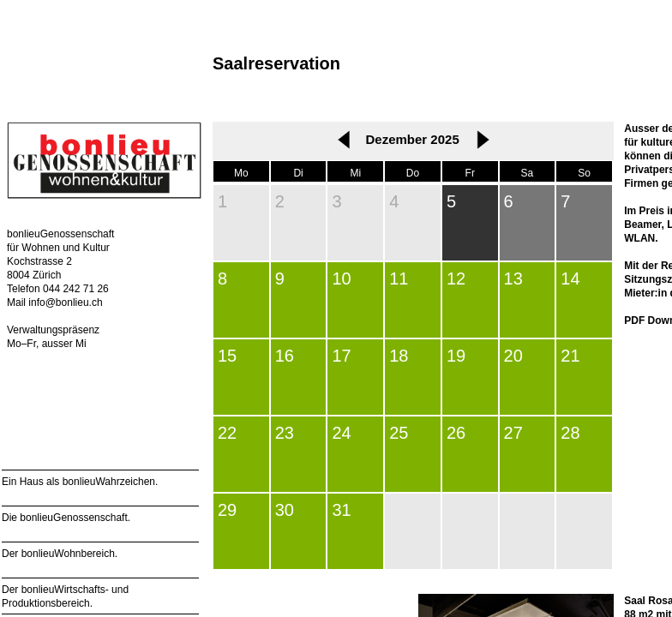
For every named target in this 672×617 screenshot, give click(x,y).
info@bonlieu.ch (65, 303)
